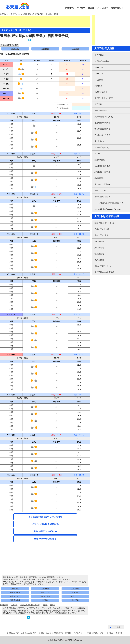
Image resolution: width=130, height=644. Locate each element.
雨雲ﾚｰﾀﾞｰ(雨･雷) (102, 147)
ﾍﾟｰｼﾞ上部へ (117, 627)
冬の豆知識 (99, 260)
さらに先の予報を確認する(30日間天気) (45, 517)
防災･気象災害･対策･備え (105, 223)
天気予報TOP (16, 14)
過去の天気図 (100, 190)
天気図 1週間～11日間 (104, 98)
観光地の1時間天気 (102, 123)
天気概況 (98, 86)
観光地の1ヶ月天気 (102, 135)
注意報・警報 (45, 596)
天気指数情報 (100, 141)
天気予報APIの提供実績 (104, 272)
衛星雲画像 (99, 178)
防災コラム (75, 596)
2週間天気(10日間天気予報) (33, 14)
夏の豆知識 (99, 248)
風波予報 (75, 592)
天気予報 (69, 8)
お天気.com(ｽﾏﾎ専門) (29, 633)
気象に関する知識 (102, 229)
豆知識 (91, 8)
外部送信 (110, 633)
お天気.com (18, 7)
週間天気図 (45, 592)
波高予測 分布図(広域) (104, 117)
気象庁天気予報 (101, 92)
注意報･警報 (100, 160)
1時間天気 (15, 49)
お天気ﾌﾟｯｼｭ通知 (102, 61)
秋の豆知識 (99, 254)
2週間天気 (45, 49)
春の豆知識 (99, 241)
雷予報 (97, 153)
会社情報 (119, 633)
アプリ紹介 (102, 8)
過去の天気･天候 (101, 235)
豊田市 (56, 14)
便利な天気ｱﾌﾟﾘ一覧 (103, 266)
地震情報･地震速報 (102, 172)
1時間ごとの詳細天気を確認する (45, 524)
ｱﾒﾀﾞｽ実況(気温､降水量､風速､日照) (109, 203)
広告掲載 (68, 633)
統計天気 (75, 600)
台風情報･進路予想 (102, 166)
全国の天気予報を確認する (45, 539)
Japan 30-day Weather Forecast (108, 209)
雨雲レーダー (15, 596)
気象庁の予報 (15, 600)
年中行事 (81, 8)
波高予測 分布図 (101, 110)
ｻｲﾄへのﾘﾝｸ (87, 633)
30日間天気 (75, 589)
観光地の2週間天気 (102, 129)
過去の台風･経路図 (102, 197)
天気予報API (117, 8)
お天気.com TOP (13, 633)
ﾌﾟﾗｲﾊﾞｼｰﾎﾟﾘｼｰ (99, 633)
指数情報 (45, 600)
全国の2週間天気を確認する (45, 531)
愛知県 (48, 14)
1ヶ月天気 (75, 49)
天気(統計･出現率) (102, 184)
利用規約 (77, 633)
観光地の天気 (15, 592)
